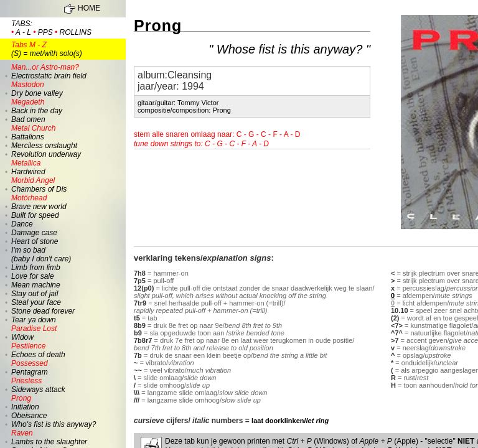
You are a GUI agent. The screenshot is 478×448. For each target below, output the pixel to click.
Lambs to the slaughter (49, 442)
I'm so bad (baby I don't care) (41, 254)
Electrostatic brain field (49, 72)
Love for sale (33, 276)
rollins (76, 32)
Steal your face (36, 302)
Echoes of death (38, 355)
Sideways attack (38, 390)
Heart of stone (35, 241)
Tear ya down (34, 320)
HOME (89, 8)
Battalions (28, 137)
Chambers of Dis (39, 189)
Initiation (25, 407)
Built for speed (35, 215)
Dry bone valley (37, 93)
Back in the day (37, 111)
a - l (23, 32)
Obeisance (29, 416)
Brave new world (39, 207)
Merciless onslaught (44, 146)
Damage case (34, 233)
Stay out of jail (35, 294)
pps (45, 32)
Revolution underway (46, 154)
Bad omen (28, 119)
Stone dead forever (43, 311)
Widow (22, 337)
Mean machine (36, 285)
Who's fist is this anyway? (54, 424)
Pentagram (30, 372)
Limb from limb (36, 268)
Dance (22, 224)
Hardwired (28, 172)
